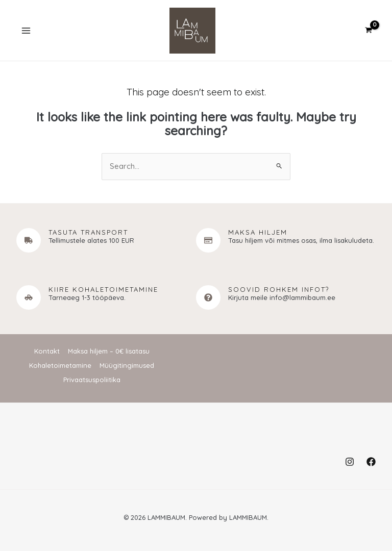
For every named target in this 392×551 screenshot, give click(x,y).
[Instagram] (350, 462)
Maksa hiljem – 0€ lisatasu (109, 353)
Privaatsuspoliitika (92, 380)
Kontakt (47, 353)
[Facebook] (371, 462)
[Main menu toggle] (27, 31)
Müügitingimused (127, 366)
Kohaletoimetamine (60, 366)
